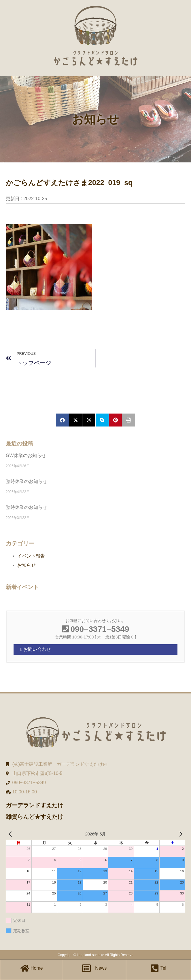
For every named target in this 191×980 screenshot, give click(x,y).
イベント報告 (31, 556)
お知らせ (27, 565)
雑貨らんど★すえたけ (35, 817)
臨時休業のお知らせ (27, 481)
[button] (62, 420)
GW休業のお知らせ (26, 455)
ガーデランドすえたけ (35, 805)
